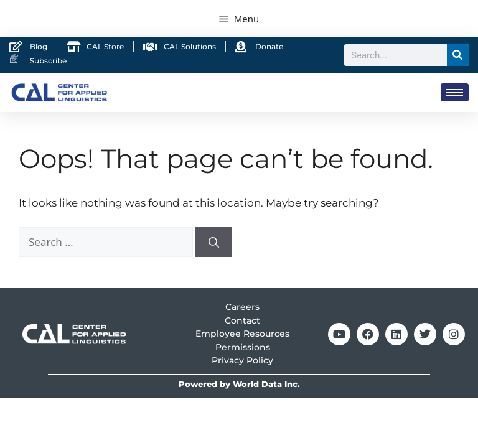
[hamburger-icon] (455, 92)
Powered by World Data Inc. (239, 384)
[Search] (458, 55)
